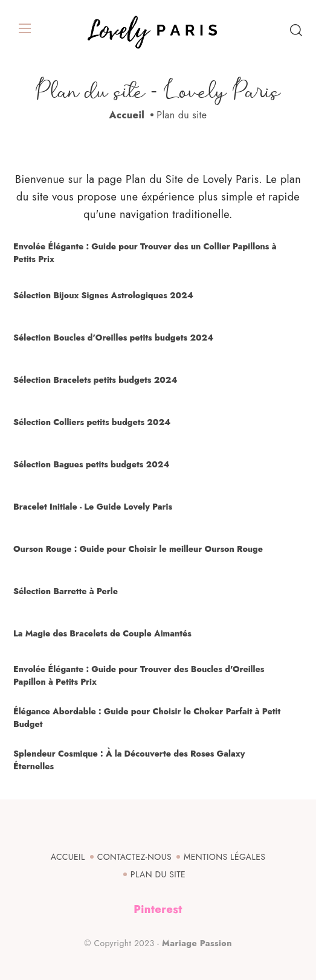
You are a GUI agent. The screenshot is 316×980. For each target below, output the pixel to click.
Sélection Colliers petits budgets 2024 (92, 422)
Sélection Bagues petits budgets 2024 (91, 464)
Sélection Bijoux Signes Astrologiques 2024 (103, 295)
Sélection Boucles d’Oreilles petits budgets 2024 (113, 338)
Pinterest (158, 909)
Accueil (127, 115)
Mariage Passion (197, 943)
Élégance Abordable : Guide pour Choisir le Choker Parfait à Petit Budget (147, 718)
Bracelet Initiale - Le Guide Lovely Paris (93, 507)
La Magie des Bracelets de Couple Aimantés (102, 633)
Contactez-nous (134, 857)
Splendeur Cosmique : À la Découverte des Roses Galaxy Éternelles (129, 760)
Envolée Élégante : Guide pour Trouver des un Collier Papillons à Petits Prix (145, 253)
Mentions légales (224, 857)
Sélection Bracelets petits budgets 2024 (95, 380)
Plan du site (158, 874)
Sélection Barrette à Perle (66, 591)
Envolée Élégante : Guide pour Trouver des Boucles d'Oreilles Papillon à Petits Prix (139, 675)
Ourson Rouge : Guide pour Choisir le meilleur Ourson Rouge (138, 549)
